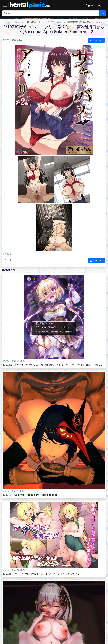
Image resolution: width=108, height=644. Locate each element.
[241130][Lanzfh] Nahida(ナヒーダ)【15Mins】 (30, 591)
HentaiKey (62, 613)
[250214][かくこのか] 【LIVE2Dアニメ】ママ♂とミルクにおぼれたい (42, 574)
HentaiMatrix (64, 628)
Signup (90, 5)
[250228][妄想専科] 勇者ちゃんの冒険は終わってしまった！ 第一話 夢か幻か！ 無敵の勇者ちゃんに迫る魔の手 (54, 365)
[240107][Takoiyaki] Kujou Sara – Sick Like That (30, 495)
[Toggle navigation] (5, 5)
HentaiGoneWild (66, 624)
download (97, 40)
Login (100, 5)
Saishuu (8, 624)
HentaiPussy (11, 628)
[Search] (51, 13)
